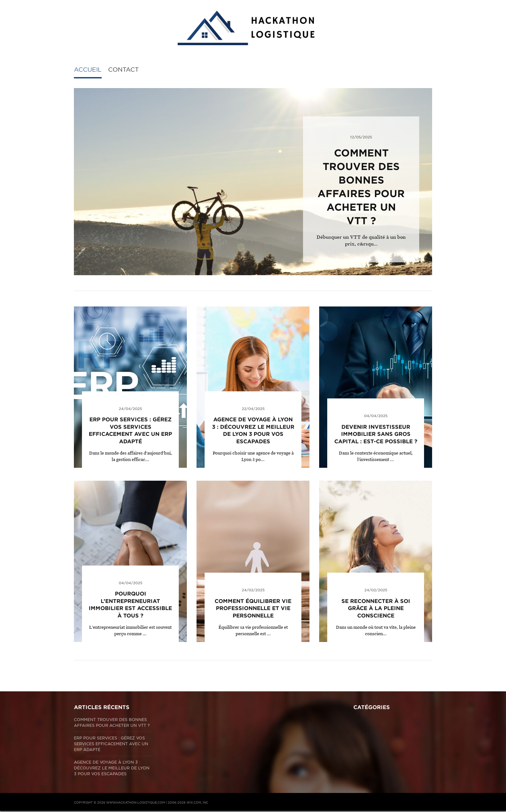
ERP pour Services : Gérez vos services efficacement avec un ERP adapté (111, 744)
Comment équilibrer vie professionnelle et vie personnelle (253, 608)
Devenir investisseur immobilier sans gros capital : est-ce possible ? (376, 434)
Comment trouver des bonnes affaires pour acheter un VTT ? (112, 722)
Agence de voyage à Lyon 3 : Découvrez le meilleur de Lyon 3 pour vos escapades (112, 768)
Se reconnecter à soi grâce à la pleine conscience (376, 608)
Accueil (88, 70)
